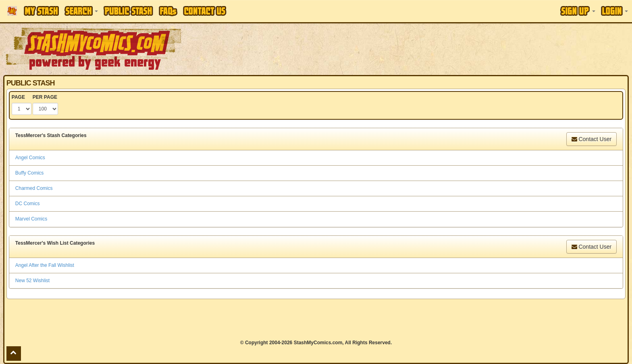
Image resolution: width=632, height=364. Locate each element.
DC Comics (28, 204)
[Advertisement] (446, 48)
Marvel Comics (31, 219)
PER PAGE (45, 97)
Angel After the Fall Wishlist (45, 265)
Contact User (592, 139)
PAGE (18, 97)
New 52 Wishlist (32, 281)
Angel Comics (30, 158)
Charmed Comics (34, 188)
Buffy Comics (29, 173)
